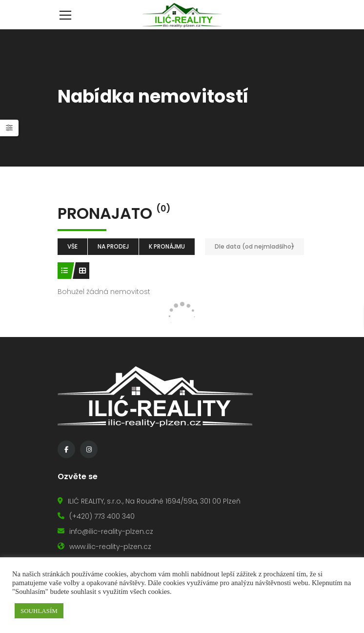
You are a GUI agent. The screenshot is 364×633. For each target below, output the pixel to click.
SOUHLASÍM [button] (39, 611)
